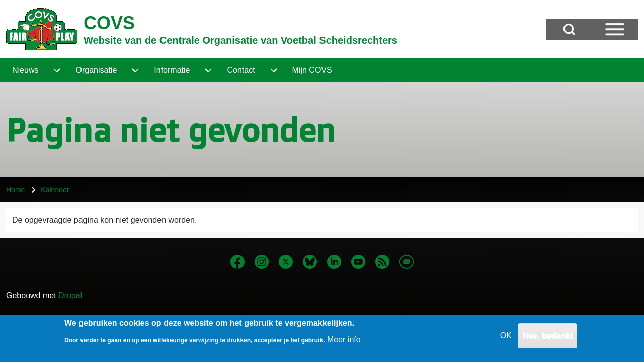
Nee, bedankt (547, 338)
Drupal (70, 295)
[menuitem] (25, 70)
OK (506, 338)
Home (15, 190)
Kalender (55, 190)
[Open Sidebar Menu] (615, 29)
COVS (109, 23)
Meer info (344, 342)
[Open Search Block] (569, 29)
